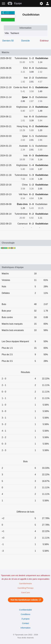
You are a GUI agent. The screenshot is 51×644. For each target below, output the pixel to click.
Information (26, 628)
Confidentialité (26, 610)
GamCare (26, 592)
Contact (26, 623)
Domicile (26, 41)
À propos (26, 619)
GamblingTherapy (26, 588)
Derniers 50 (8, 41)
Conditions (26, 614)
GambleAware (26, 583)
